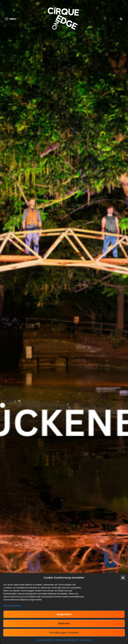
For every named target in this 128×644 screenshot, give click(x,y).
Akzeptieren (64, 614)
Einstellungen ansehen (64, 633)
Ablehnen (64, 623)
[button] (123, 578)
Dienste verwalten (12, 605)
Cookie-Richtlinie (45, 640)
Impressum (86, 640)
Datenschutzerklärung (67, 640)
